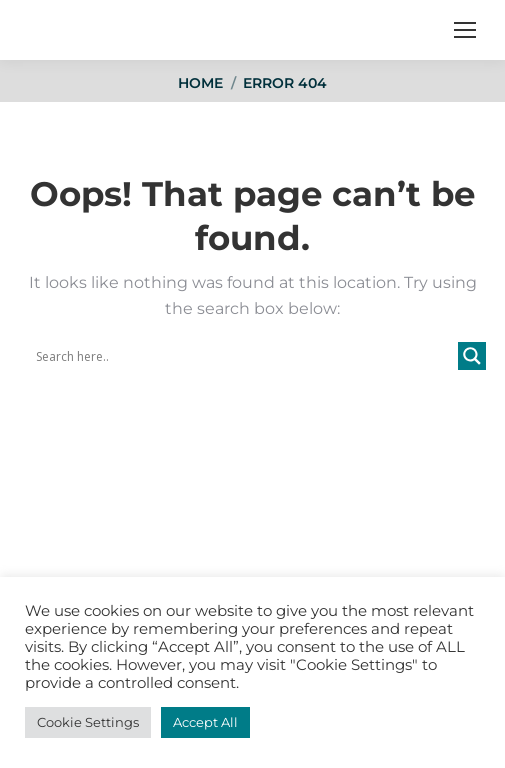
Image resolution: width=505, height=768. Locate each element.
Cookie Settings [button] (88, 722)
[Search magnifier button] (472, 356)
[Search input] (244, 356)
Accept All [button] (205, 722)
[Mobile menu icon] (465, 30)
